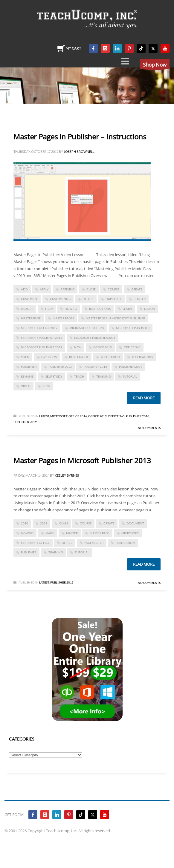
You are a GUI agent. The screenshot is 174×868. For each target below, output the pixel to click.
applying (67, 289)
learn (127, 309)
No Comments (149, 428)
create (137, 289)
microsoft (130, 533)
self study (54, 376)
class (64, 523)
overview (49, 357)
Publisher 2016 (95, 367)
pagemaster (94, 543)
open (25, 357)
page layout (79, 357)
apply (44, 289)
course (113, 289)
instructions (100, 309)
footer (140, 299)
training (103, 376)
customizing (60, 299)
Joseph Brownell (79, 151)
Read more (144, 398)
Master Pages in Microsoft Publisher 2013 (82, 460)
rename (27, 376)
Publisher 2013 (62, 582)
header (27, 309)
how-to (71, 309)
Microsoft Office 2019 (39, 328)
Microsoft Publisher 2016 (95, 338)
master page (31, 318)
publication (110, 357)
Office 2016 (78, 416)
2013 (44, 523)
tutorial (130, 376)
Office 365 (116, 416)
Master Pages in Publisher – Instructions (80, 137)
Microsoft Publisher (133, 328)
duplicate (114, 299)
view (46, 386)
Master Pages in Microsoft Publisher (115, 318)
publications (142, 357)
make (50, 533)
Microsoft (59, 416)
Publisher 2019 (131, 367)
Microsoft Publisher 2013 (42, 338)
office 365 (132, 347)
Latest (44, 416)
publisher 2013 (60, 367)
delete (88, 299)
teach (79, 376)
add (24, 289)
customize (29, 299)
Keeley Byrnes (67, 475)
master (72, 533)
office (67, 543)
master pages (63, 318)
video (26, 386)
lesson (150, 309)
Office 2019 (103, 347)
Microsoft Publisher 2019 (42, 347)
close (91, 289)
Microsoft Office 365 (87, 328)
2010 (25, 523)
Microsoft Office (35, 543)
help (49, 309)
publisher (29, 367)
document (135, 523)
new (78, 347)
